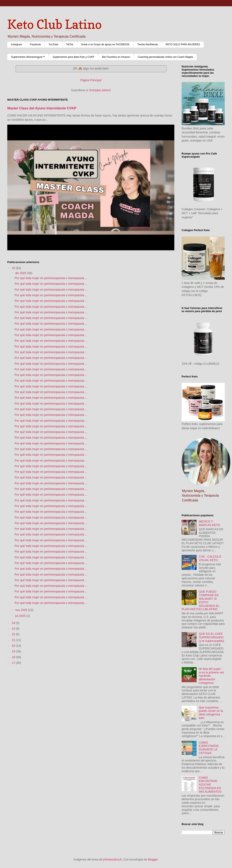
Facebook (35, 44)
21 (14, 640)
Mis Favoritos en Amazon (116, 57)
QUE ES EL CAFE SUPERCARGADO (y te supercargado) (211, 637)
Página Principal (91, 80)
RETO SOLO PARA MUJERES (183, 44)
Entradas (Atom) (100, 90)
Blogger (153, 859)
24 (14, 623)
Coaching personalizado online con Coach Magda (165, 57)
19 (14, 651)
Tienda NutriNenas (148, 44)
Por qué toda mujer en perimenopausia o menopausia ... (51, 278)
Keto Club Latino (54, 24)
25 (14, 268)
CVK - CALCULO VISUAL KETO (210, 558)
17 (14, 663)
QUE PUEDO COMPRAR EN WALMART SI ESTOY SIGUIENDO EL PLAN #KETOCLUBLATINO (201, 600)
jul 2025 (21, 616)
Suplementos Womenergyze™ (28, 57)
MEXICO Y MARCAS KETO (210, 523)
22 (14, 634)
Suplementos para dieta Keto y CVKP (74, 57)
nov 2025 (22, 610)
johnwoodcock (113, 859)
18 (14, 657)
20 (14, 646)
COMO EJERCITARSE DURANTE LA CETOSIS (209, 748)
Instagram (17, 44)
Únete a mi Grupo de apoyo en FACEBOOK (105, 44)
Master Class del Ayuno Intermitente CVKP (42, 108)
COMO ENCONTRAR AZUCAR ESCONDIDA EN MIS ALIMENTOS (210, 785)
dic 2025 (21, 273)
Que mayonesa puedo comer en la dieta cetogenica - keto (211, 713)
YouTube (53, 44)
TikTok (70, 44)
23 (14, 629)
